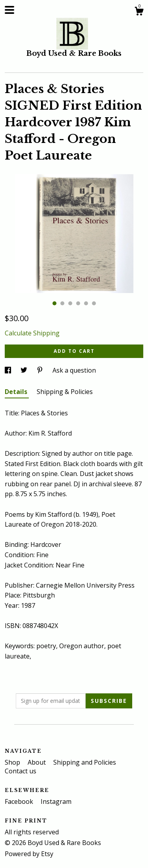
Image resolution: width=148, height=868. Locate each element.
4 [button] (78, 303)
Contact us (21, 771)
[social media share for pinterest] (41, 370)
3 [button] (70, 303)
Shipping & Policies (65, 392)
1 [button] (54, 303)
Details (17, 392)
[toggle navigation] (9, 10)
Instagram (56, 801)
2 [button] (62, 303)
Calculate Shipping (32, 333)
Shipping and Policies (85, 762)
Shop (13, 762)
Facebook (20, 801)
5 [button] (86, 303)
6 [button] (94, 303)
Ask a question (74, 370)
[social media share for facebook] (9, 370)
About (37, 762)
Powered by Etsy (29, 854)
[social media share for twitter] (25, 370)
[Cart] (139, 12)
